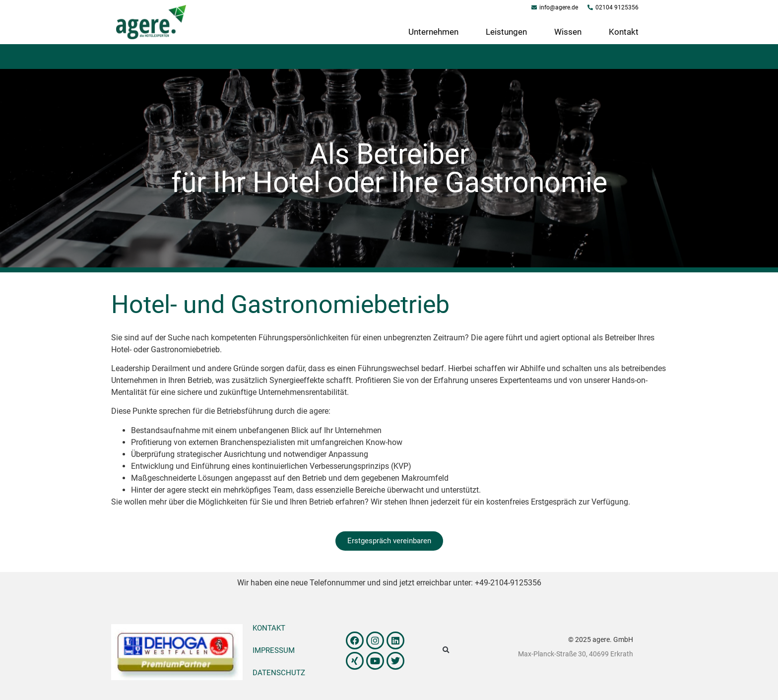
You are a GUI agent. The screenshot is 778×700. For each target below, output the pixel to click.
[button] (446, 651)
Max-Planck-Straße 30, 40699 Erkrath (576, 654)
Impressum (274, 650)
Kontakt (624, 32)
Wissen (568, 32)
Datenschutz (279, 673)
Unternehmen (433, 32)
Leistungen (506, 32)
